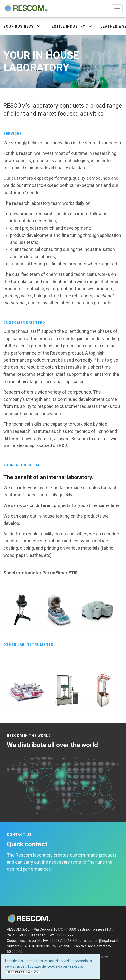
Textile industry (71, 26)
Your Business (23, 26)
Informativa (19, 972)
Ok (37, 972)
